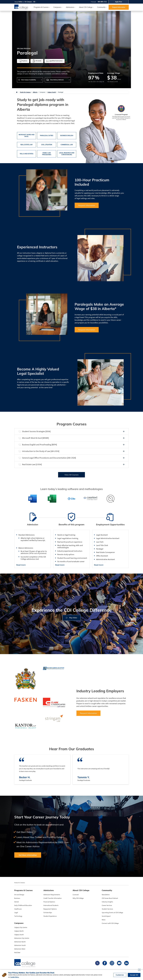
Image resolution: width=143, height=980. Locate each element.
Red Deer (17, 953)
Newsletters (106, 895)
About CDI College (86, 7)
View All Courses (71, 475)
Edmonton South (20, 945)
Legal (16, 913)
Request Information (119, 7)
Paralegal (61, 92)
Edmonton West (20, 949)
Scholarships (48, 913)
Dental (16, 902)
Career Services (107, 905)
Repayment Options (50, 909)
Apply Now (119, 2)
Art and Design (19, 895)
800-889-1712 (102, 2)
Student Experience (50, 916)
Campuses (42, 92)
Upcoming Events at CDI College (112, 913)
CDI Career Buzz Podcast (110, 898)
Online (20, 2)
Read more (21, 565)
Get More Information (28, 855)
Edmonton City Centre (22, 938)
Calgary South (52, 92)
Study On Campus (25, 92)
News (104, 920)
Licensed (76, 895)
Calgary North (19, 931)
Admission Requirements (52, 895)
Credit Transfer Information (53, 898)
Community (101, 7)
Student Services (107, 909)
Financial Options (49, 902)
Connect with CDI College (110, 923)
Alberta (35, 92)
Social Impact (106, 916)
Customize (120, 975)
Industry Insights (107, 902)
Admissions (70, 7)
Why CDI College (78, 898)
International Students (51, 905)
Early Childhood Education (23, 905)
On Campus (28, 2)
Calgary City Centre (21, 928)
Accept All (134, 975)
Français (93, 2)
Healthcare (18, 909)
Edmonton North (20, 942)
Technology (18, 916)
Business (17, 898)
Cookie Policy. (15, 977)
